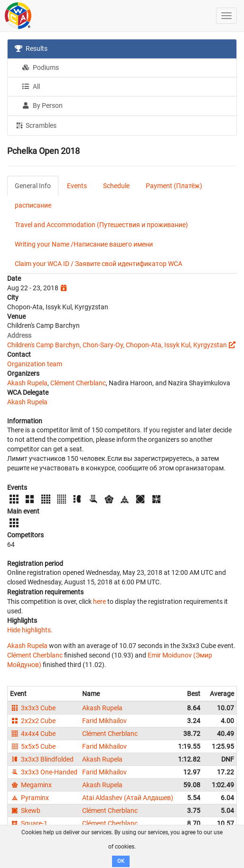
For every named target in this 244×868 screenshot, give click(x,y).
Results (31, 48)
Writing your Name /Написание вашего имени (84, 244)
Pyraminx (29, 798)
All (31, 86)
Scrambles (36, 125)
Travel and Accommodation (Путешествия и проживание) (101, 225)
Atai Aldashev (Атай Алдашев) (128, 798)
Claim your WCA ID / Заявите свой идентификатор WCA (99, 264)
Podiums (40, 67)
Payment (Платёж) (174, 186)
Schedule (116, 186)
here (99, 601)
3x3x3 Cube (33, 708)
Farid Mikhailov (104, 721)
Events (77, 186)
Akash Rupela (27, 383)
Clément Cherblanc (78, 383)
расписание (33, 205)
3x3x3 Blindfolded (42, 759)
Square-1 (29, 823)
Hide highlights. (30, 630)
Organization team (35, 364)
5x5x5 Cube (33, 746)
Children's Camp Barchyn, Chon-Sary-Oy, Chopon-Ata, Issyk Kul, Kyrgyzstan (117, 345)
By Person (42, 105)
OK (121, 861)
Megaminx (31, 785)
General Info (33, 186)
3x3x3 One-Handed (44, 772)
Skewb (25, 811)
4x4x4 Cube (33, 734)
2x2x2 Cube (33, 721)
